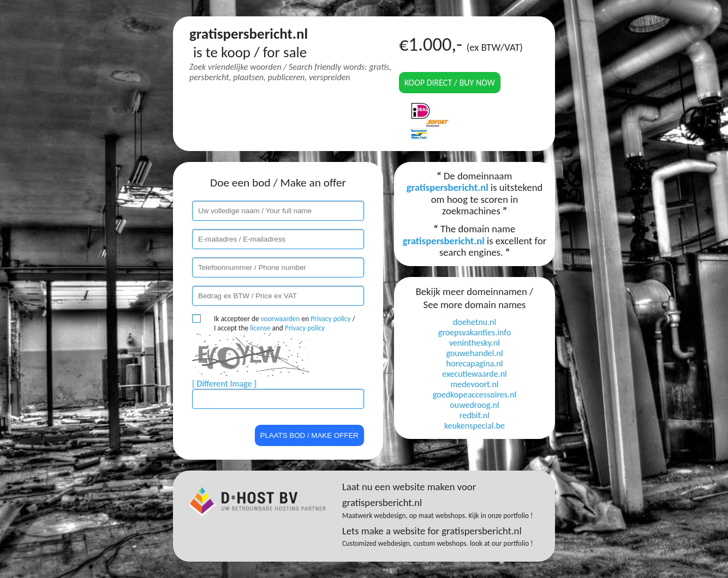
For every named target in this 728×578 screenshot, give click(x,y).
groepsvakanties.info (475, 332)
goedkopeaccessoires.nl (475, 395)
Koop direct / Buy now (450, 83)
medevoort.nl (474, 384)
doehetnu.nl (475, 322)
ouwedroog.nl (474, 405)
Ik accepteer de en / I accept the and (285, 323)
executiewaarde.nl (475, 374)
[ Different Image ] (224, 384)
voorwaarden (281, 319)
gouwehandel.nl (474, 353)
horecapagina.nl (475, 363)
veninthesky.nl (475, 343)
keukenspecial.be (475, 426)
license (260, 328)
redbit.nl (475, 415)
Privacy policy (330, 319)
